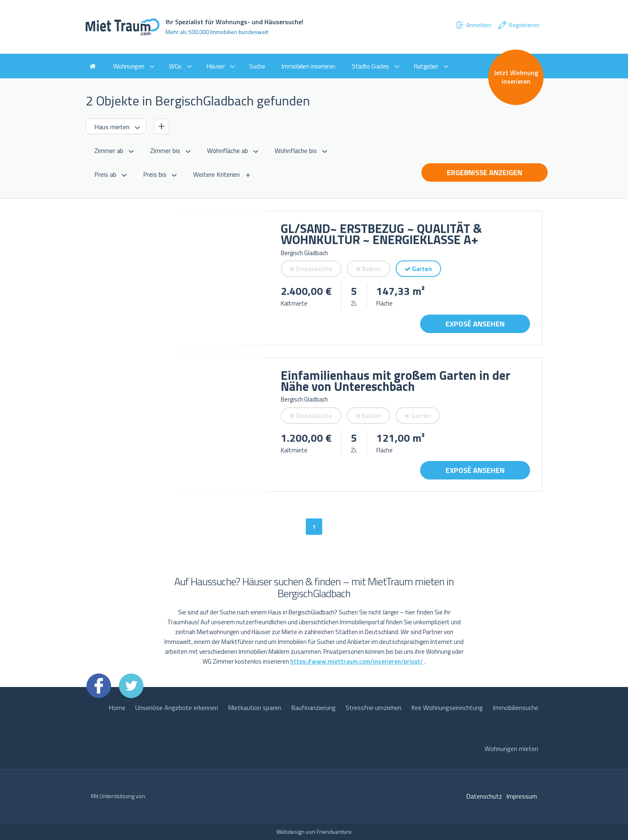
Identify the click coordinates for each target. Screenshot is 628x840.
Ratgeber (426, 66)
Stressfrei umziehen (373, 708)
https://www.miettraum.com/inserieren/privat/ (357, 661)
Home (117, 708)
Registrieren (518, 25)
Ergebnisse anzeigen (485, 172)
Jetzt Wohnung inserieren (516, 77)
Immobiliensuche (515, 708)
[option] (177, 278)
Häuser (216, 66)
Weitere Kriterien (216, 174)
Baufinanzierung (313, 708)
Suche (257, 66)
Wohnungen (129, 66)
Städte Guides (370, 66)
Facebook (99, 686)
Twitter (131, 686)
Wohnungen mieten (511, 749)
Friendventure (334, 832)
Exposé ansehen (475, 324)
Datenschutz (484, 796)
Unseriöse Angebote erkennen (177, 708)
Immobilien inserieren (308, 66)
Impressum (522, 796)
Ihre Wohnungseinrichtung (447, 708)
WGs (175, 66)
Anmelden (473, 25)
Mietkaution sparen (255, 708)
